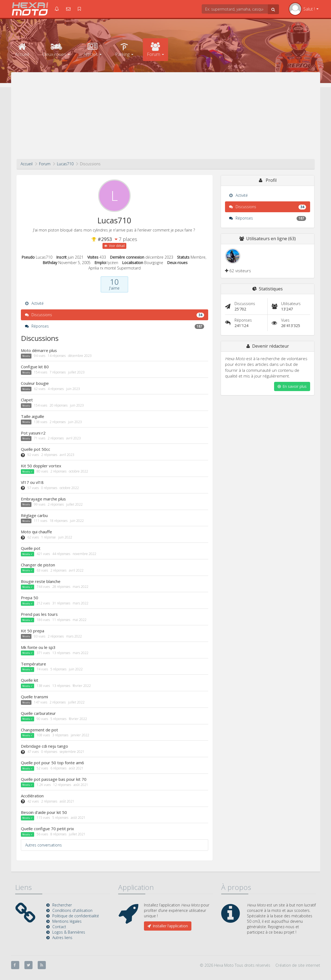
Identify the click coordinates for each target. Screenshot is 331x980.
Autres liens (62, 938)
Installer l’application (168, 926)
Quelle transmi (34, 697)
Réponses (115, 326)
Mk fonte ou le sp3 (38, 647)
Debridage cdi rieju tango (44, 746)
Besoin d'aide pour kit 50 (44, 812)
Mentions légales (67, 921)
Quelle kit (30, 680)
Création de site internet (298, 965)
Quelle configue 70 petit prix (47, 829)
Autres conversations (44, 845)
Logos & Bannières (69, 932)
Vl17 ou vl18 (32, 482)
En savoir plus (292, 386)
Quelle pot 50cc (36, 449)
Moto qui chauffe (36, 532)
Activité (34, 303)
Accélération (32, 796)
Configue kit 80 (35, 367)
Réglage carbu (34, 515)
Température (33, 664)
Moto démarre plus (39, 350)
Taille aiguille (33, 416)
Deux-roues (56, 50)
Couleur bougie (35, 383)
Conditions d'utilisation (72, 910)
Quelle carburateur (38, 713)
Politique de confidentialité (76, 916)
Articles (93, 50)
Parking (124, 50)
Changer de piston (38, 565)
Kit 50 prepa (33, 631)
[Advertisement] (166, 118)
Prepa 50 (30, 598)
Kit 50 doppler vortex (41, 466)
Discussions (115, 315)
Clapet (27, 400)
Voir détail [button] (114, 246)
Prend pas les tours (39, 614)
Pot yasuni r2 (33, 433)
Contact (59, 927)
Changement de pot (39, 730)
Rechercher (62, 905)
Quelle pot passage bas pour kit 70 (54, 779)
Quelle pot (31, 548)
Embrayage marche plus (43, 499)
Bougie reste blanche (41, 581)
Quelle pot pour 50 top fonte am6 (52, 763)
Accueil (22, 50)
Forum (155, 50)
